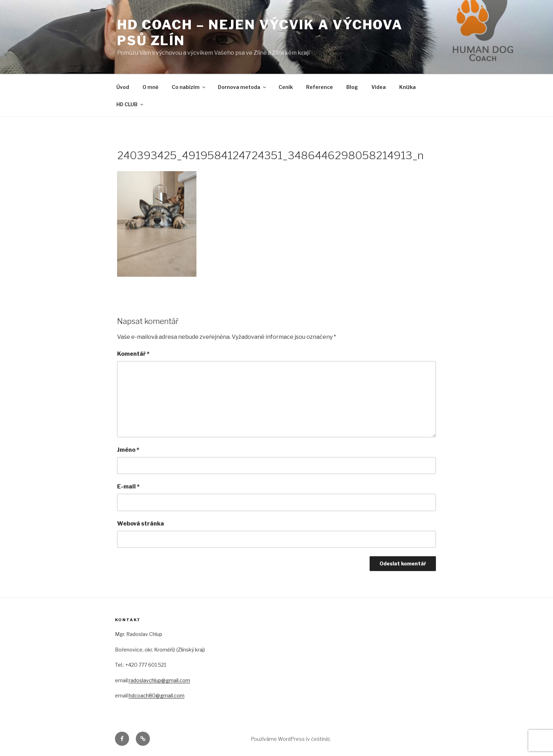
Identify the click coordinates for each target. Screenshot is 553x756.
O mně (150, 87)
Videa (379, 87)
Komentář (133, 354)
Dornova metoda (242, 87)
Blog (352, 87)
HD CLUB (130, 104)
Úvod (123, 87)
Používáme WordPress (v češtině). (291, 739)
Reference (320, 87)
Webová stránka (141, 524)
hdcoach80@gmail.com (157, 695)
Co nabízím (189, 87)
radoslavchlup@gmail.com (159, 680)
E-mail (128, 487)
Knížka (408, 87)
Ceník (286, 87)
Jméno (128, 450)
